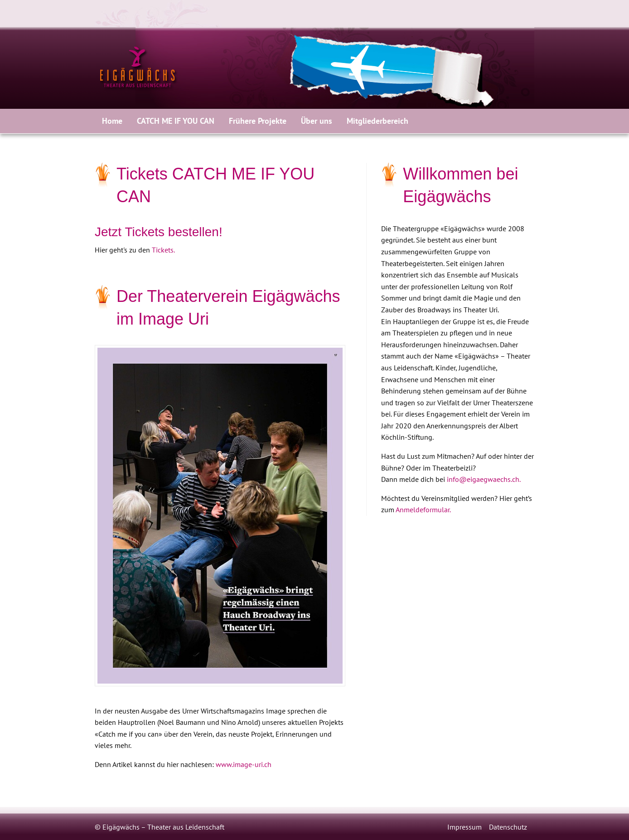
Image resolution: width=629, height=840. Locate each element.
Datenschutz (508, 827)
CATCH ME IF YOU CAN (176, 121)
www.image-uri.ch (244, 764)
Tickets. (163, 250)
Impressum (464, 827)
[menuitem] (112, 121)
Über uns (317, 121)
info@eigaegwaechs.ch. (484, 479)
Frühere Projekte (258, 121)
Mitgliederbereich (377, 121)
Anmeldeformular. (423, 510)
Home (112, 121)
